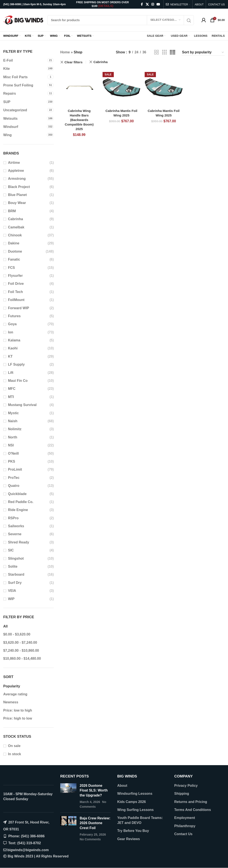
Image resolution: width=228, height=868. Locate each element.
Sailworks (16, 526)
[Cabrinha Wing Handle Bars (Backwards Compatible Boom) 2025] (79, 88)
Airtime (14, 163)
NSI (11, 445)
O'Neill (13, 453)
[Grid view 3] (165, 52)
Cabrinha (15, 219)
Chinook (15, 235)
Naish (13, 421)
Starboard (16, 574)
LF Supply (16, 364)
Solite (13, 566)
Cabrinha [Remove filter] (101, 62)
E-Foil (8, 60)
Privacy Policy (186, 786)
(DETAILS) (106, 6)
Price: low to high (18, 710)
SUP (7, 102)
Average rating (15, 694)
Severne (15, 534)
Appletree (16, 171)
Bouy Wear (17, 203)
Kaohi (13, 348)
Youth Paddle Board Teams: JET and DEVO (140, 820)
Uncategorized (15, 110)
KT (10, 356)
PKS (12, 461)
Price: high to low (18, 718)
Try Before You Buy (133, 831)
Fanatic (14, 259)
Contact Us (183, 834)
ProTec (14, 478)
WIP (11, 599)
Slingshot (16, 558)
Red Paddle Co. (21, 502)
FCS (11, 268)
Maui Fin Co (18, 381)
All (5, 626)
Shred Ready (19, 542)
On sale (14, 746)
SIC (11, 550)
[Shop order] (203, 52)
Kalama (14, 340)
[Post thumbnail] (68, 796)
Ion (11, 332)
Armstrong (17, 179)
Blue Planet (17, 195)
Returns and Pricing (191, 802)
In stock (14, 754)
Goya (12, 324)
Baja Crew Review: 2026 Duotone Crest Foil (95, 823)
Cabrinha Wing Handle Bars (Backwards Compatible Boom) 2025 (79, 120)
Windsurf (11, 127)
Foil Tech (15, 292)
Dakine (14, 243)
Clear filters (74, 62)
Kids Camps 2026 (132, 802)
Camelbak (16, 227)
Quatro (14, 486)
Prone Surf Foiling (18, 85)
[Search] (121, 20)
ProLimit (15, 469)
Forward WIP (19, 308)
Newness (11, 702)
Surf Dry (15, 583)
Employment (185, 818)
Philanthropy (185, 826)
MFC (12, 389)
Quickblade (17, 494)
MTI (11, 397)
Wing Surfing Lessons (135, 810)
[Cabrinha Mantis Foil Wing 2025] (122, 88)
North (13, 437)
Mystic (13, 413)
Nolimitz (15, 429)
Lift (11, 373)
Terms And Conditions (193, 810)
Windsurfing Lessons (135, 794)
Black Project (19, 187)
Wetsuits (10, 119)
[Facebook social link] (142, 4)
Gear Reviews (129, 839)
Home (65, 52)
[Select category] (165, 20)
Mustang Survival (22, 405)
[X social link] (147, 4)
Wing (7, 135)
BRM (12, 211)
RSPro (13, 518)
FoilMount (16, 300)
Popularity (12, 686)
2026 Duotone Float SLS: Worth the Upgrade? (94, 790)
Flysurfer (15, 276)
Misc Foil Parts (15, 77)
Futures (14, 316)
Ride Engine (18, 510)
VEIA (12, 591)
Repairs (10, 93)
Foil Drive (16, 284)
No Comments (90, 839)
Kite (6, 69)
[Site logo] (23, 20)
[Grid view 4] (173, 52)
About (122, 786)
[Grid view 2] (157, 52)
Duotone (15, 251)
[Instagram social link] (153, 4)
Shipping (182, 794)
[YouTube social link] (158, 4)
